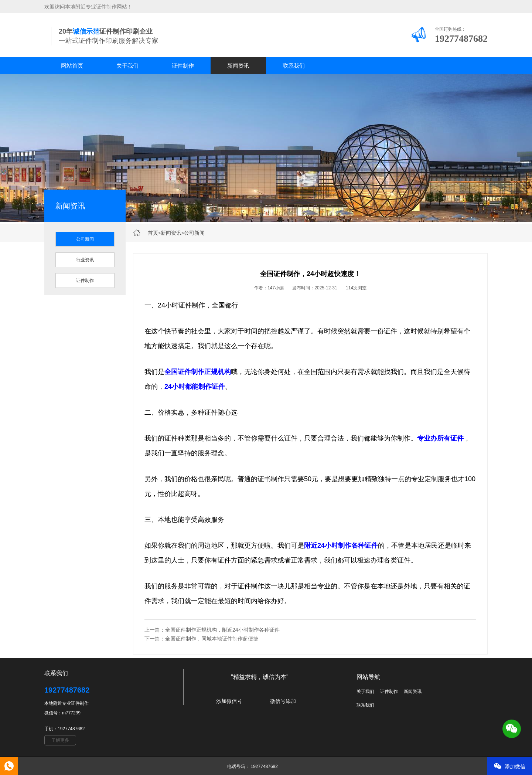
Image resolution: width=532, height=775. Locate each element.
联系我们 (294, 66)
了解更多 (60, 740)
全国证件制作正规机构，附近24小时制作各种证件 (222, 630)
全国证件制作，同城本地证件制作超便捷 (212, 639)
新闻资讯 (238, 66)
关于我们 (127, 66)
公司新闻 (194, 233)
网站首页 (72, 66)
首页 (153, 233)
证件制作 (183, 66)
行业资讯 (85, 260)
